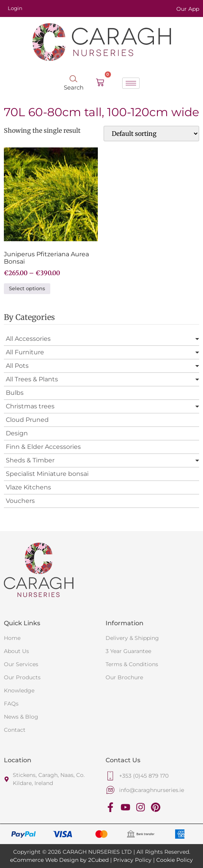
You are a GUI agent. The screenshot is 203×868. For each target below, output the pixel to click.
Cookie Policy (175, 860)
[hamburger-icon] (131, 83)
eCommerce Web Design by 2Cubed (59, 860)
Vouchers (20, 501)
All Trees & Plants (32, 379)
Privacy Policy (132, 860)
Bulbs (15, 393)
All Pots (17, 366)
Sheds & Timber (30, 460)
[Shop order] (151, 134)
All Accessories (28, 339)
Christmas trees (30, 406)
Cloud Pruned (27, 420)
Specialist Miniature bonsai (47, 474)
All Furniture (25, 352)
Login (15, 8)
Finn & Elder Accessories (43, 447)
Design (17, 433)
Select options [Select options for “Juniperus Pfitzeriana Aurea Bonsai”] (27, 288)
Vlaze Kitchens (28, 487)
